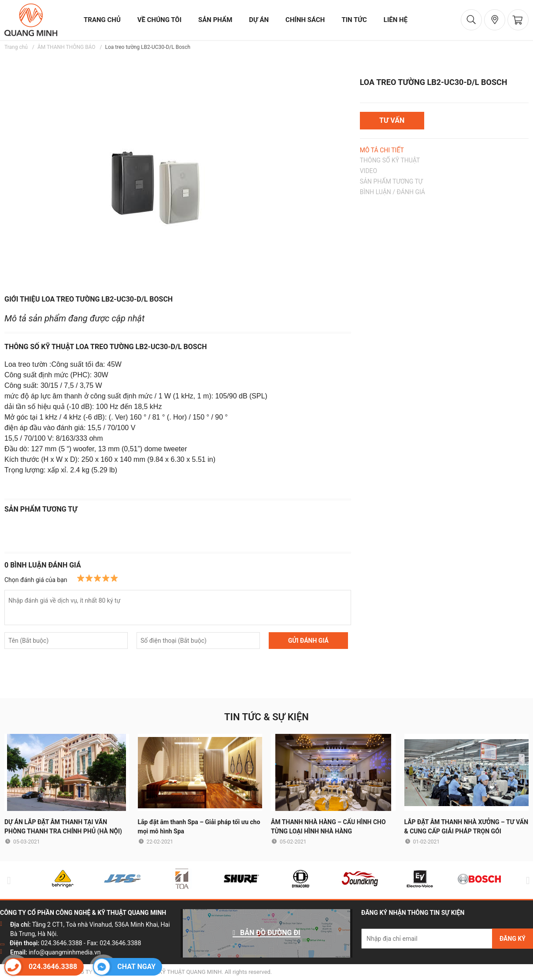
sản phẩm (215, 20)
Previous (7, 880)
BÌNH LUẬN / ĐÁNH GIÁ (392, 192)
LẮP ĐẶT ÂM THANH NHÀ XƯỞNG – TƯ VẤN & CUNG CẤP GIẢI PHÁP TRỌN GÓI (466, 827)
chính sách (305, 20)
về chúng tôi (159, 20)
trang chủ (102, 20)
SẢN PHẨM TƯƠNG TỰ (391, 181)
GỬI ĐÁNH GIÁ (308, 641)
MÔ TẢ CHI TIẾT (382, 150)
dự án (259, 20)
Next (526, 880)
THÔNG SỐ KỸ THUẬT (390, 160)
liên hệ (396, 20)
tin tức (354, 20)
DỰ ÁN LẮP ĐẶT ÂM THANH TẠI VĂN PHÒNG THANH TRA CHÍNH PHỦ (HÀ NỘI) (63, 827)
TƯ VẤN (392, 120)
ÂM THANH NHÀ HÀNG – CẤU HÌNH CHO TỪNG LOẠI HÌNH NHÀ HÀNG (328, 827)
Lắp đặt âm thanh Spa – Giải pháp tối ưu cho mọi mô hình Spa (199, 827)
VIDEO (369, 171)
